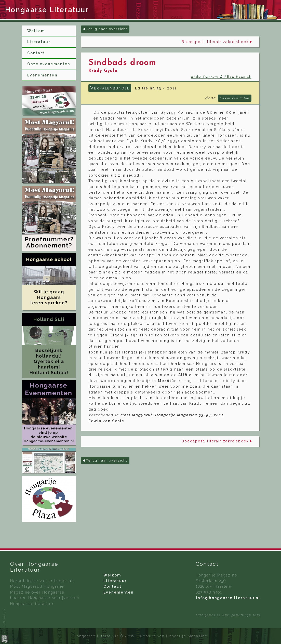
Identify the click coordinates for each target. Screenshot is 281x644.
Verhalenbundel (110, 88)
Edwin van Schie (235, 98)
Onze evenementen (49, 64)
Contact (36, 53)
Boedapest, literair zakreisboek (215, 42)
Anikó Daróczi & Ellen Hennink (221, 77)
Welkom (36, 31)
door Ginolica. (5, 625)
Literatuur (39, 42)
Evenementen (42, 75)
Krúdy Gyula (103, 71)
